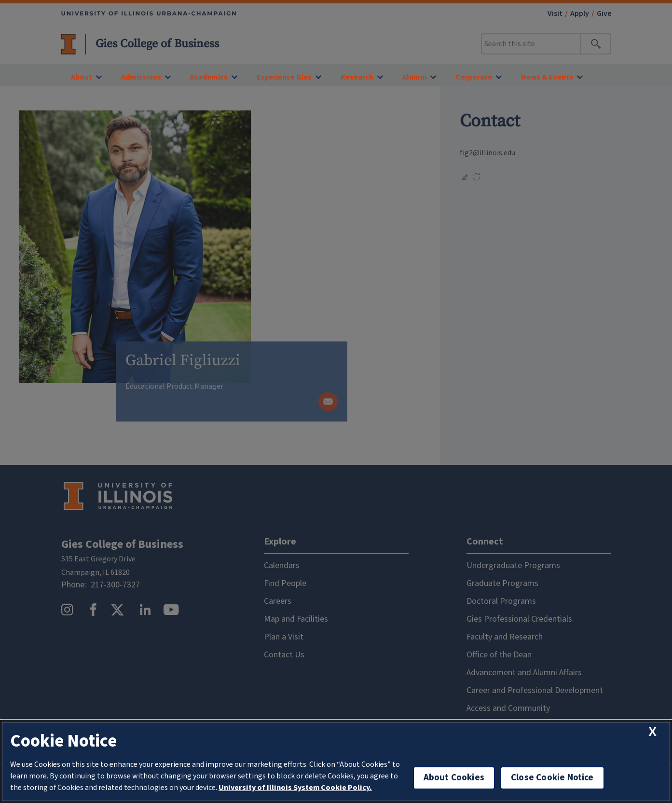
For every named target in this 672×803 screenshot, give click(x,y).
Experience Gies (284, 77)
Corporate (474, 77)
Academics (209, 77)
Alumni (414, 77)
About (82, 77)
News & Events (547, 77)
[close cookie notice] (652, 732)
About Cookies (454, 778)
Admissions (141, 77)
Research (357, 77)
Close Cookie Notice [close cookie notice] (552, 778)
